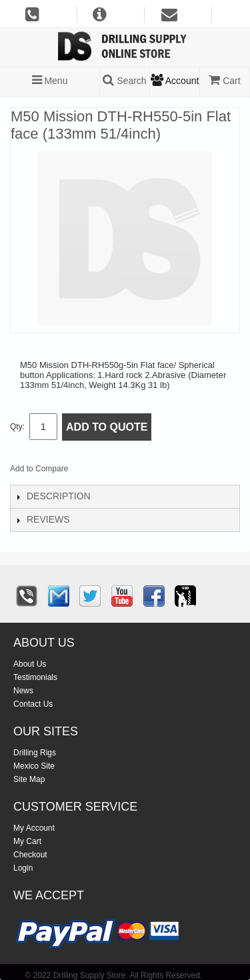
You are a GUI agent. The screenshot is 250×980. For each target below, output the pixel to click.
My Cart (27, 841)
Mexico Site (34, 766)
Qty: (17, 427)
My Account (34, 828)
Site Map (29, 779)
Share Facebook (123, 471)
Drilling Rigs (35, 753)
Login (23, 868)
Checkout (30, 855)
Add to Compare (39, 469)
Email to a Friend (96, 471)
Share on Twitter (149, 471)
